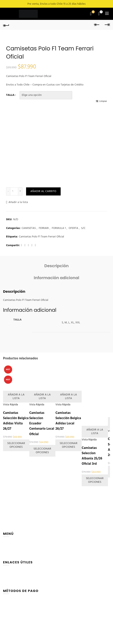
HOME (7, 544)
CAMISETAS (29, 228)
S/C (83, 228)
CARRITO (8, 573)
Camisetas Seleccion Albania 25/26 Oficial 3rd (92, 456)
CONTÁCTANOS (13, 558)
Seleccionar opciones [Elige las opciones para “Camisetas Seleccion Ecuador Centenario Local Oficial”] (42, 451)
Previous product (97, 25)
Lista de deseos (93, 12)
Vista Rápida (11, 405)
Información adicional (56, 278)
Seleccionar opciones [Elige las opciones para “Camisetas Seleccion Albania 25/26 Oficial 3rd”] (95, 480)
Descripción (56, 266)
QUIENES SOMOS (13, 553)
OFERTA (73, 228)
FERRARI (44, 228)
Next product (107, 25)
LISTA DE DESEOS (14, 577)
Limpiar (103, 101)
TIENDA (8, 549)
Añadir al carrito (43, 191)
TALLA (10, 95)
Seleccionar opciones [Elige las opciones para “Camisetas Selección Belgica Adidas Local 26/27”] (69, 445)
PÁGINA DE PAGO (14, 582)
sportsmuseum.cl (74, 642)
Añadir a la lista (18, 202)
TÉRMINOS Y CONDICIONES (20, 586)
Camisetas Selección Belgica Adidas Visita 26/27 (16, 421)
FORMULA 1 (59, 228)
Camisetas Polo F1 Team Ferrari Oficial (41, 237)
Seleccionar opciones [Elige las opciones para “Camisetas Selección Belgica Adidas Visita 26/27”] (16, 445)
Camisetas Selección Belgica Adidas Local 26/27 (68, 421)
